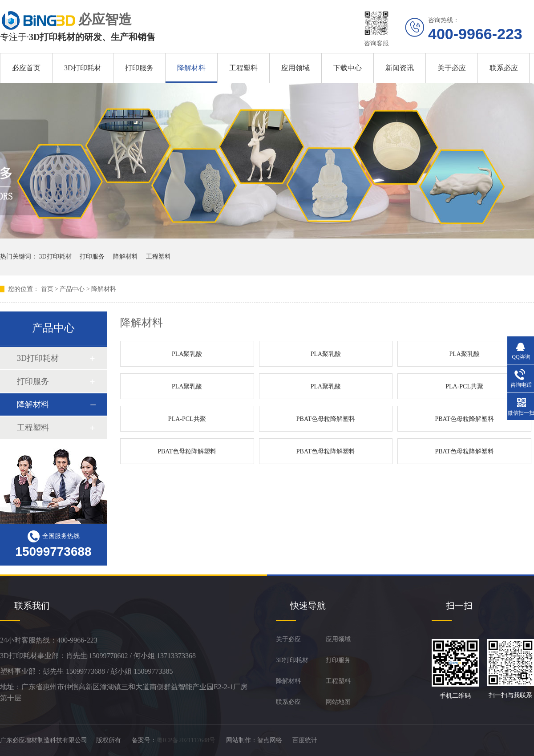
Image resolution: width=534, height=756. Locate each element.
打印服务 (139, 68)
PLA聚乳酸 (187, 354)
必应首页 (26, 68)
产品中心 (72, 289)
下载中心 (348, 68)
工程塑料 (243, 68)
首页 (47, 289)
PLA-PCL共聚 (464, 386)
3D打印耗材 (83, 68)
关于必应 (452, 68)
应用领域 (295, 68)
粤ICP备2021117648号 (186, 740)
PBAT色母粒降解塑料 (326, 419)
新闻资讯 (400, 68)
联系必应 (504, 68)
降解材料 (191, 68)
